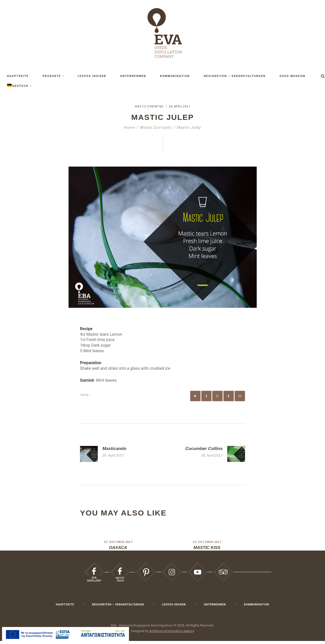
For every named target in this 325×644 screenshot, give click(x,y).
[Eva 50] (195, 396)
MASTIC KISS (207, 551)
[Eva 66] (172, 568)
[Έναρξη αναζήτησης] (323, 76)
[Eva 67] (198, 568)
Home (129, 127)
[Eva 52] (217, 396)
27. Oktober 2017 (118, 545)
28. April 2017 (180, 106)
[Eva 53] (229, 396)
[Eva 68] (223, 568)
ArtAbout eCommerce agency (172, 634)
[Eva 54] (240, 396)
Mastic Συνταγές (149, 106)
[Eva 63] (94, 568)
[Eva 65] (146, 568)
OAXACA (118, 551)
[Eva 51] (207, 396)
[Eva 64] (120, 568)
